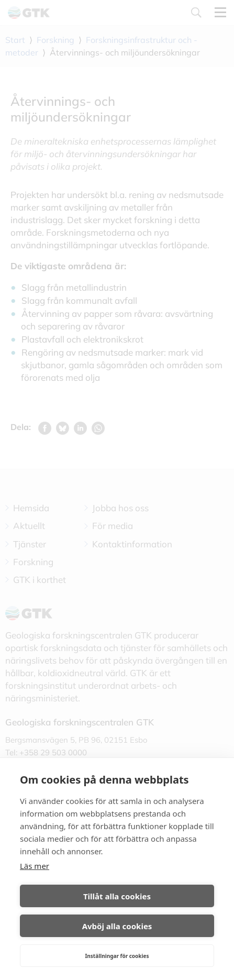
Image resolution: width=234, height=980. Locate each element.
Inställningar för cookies (117, 956)
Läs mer (35, 866)
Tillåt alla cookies (117, 896)
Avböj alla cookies (117, 926)
